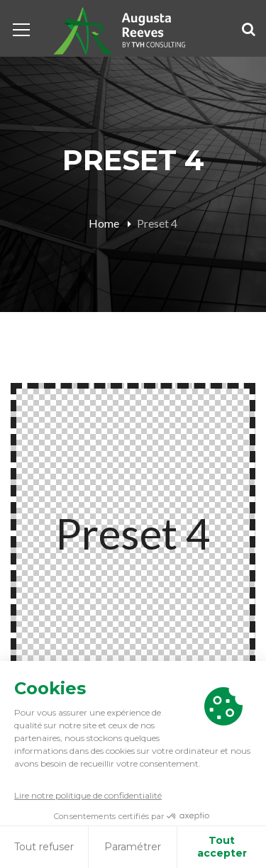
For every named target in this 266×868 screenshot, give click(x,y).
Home (104, 223)
